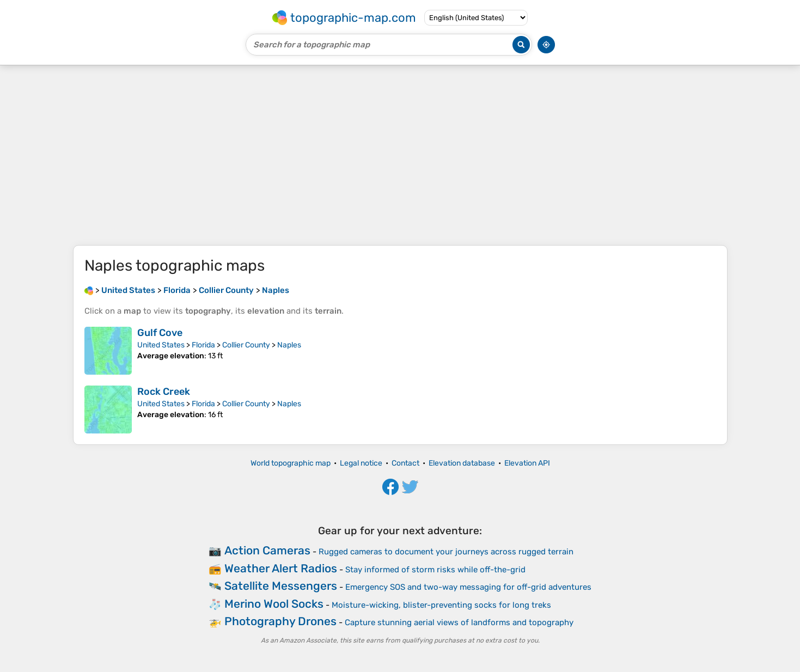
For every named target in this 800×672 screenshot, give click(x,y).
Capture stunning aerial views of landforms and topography (459, 622)
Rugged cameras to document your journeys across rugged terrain (446, 552)
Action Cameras (267, 550)
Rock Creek (164, 392)
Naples (289, 345)
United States (161, 345)
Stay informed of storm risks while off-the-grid (435, 570)
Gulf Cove (160, 333)
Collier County (246, 345)
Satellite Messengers (281, 586)
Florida (203, 345)
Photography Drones (280, 621)
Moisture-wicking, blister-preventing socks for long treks (441, 605)
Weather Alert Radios (281, 568)
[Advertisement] (400, 155)
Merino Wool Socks (274, 604)
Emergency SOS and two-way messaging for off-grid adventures (468, 587)
